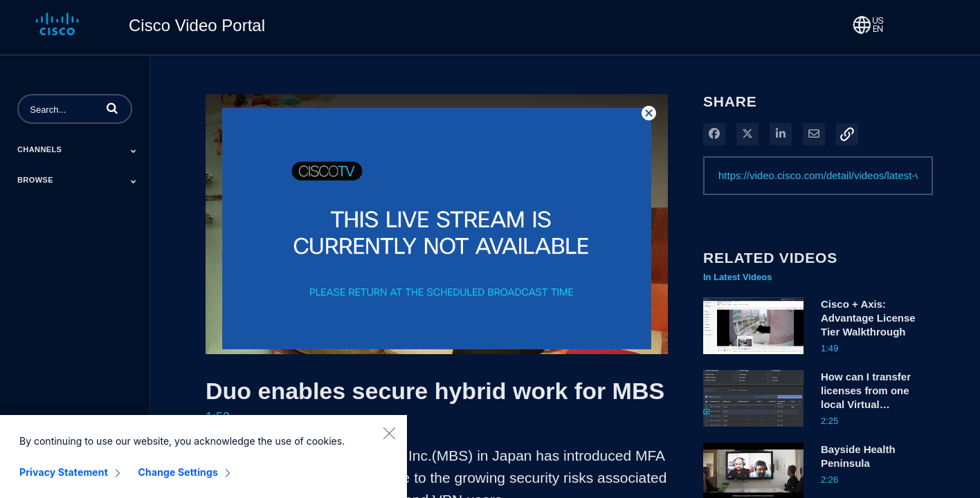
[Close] (389, 442)
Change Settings (178, 481)
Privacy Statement (64, 481)
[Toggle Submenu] (134, 151)
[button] (112, 108)
